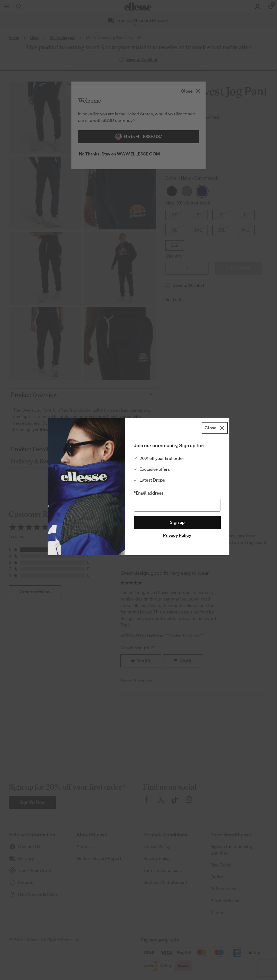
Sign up (177, 522)
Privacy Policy (177, 535)
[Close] (215, 428)
